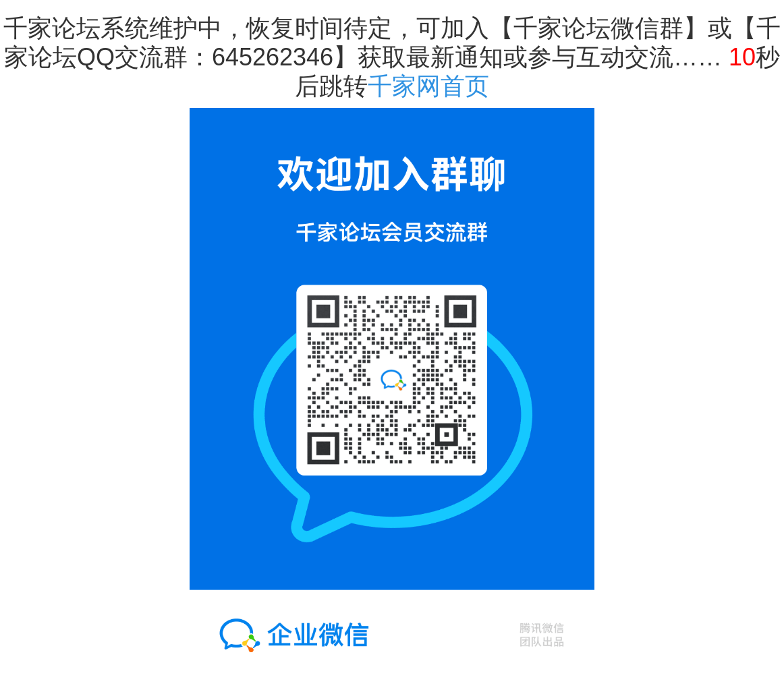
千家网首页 (428, 86)
